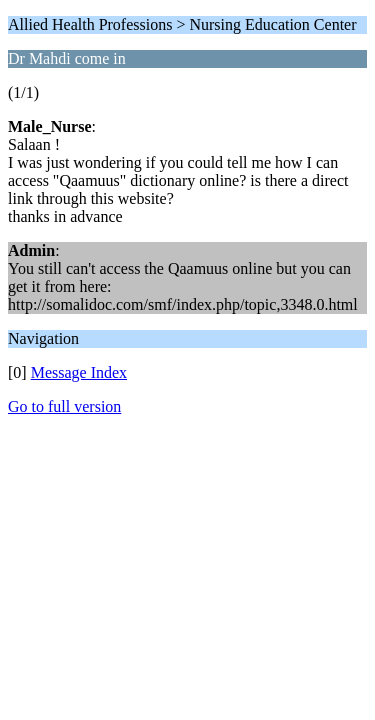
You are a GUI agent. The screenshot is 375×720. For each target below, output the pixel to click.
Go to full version (64, 406)
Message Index (79, 372)
